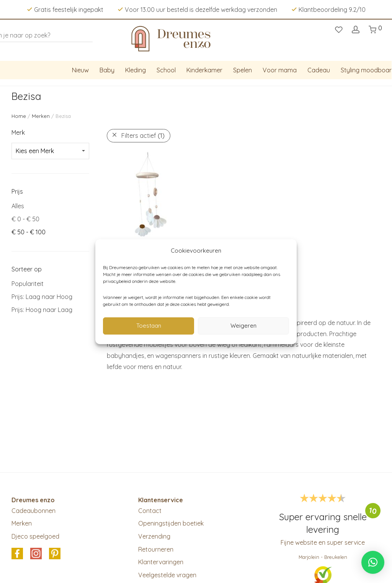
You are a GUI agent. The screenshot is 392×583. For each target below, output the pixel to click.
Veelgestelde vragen (167, 575)
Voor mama (280, 70)
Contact (150, 511)
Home (19, 116)
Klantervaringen (161, 562)
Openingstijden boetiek (171, 523)
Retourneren (156, 549)
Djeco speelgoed (35, 536)
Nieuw (80, 70)
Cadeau (319, 70)
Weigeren (243, 326)
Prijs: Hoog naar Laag (42, 310)
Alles (18, 206)
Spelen (243, 70)
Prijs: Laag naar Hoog (42, 297)
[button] (373, 562)
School (166, 70)
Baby (107, 70)
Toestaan (149, 326)
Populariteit (28, 284)
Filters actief (143, 136)
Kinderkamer (204, 70)
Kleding (136, 70)
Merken (41, 116)
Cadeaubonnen (33, 511)
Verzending (154, 536)
